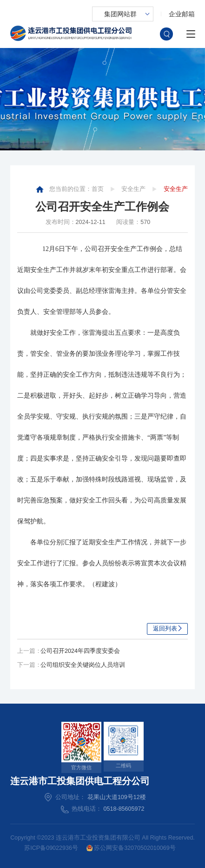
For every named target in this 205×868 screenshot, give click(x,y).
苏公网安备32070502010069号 (131, 848)
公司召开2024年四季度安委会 (80, 651)
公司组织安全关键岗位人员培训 (83, 665)
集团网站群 (120, 14)
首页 (98, 189)
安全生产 (133, 189)
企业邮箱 (182, 14)
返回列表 (165, 629)
